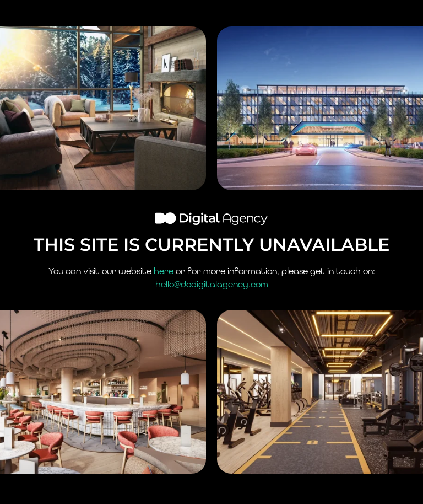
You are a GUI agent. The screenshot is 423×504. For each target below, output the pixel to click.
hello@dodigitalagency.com (212, 284)
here (164, 271)
